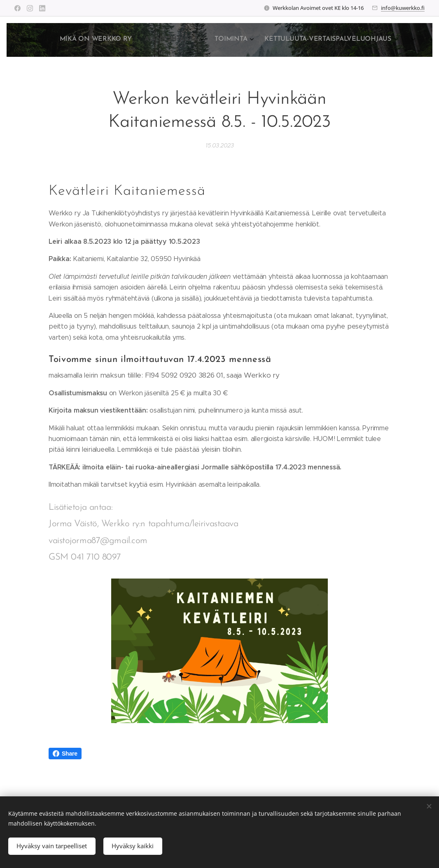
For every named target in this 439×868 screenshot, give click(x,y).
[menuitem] (294, 40)
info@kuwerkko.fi (403, 8)
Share (65, 754)
